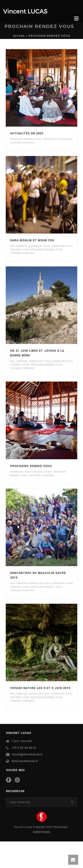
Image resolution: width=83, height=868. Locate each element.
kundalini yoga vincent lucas (31, 472)
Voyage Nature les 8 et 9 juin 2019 (40, 688)
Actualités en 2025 (27, 133)
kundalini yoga (39, 246)
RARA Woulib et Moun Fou (32, 240)
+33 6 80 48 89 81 (24, 748)
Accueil (19, 36)
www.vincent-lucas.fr (25, 761)
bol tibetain (19, 246)
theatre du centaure (57, 139)
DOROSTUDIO (42, 832)
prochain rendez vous (26, 139)
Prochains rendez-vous (31, 466)
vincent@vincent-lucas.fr (27, 754)
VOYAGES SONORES (22, 143)
